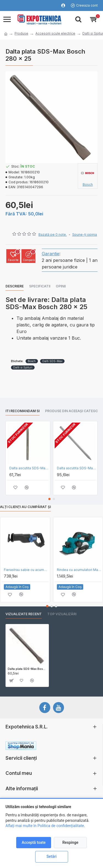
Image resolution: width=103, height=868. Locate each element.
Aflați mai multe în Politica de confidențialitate (45, 826)
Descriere (15, 286)
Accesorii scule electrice (55, 33)
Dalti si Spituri (23, 367)
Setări (51, 856)
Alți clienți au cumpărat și (25, 507)
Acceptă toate (34, 842)
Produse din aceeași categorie (74, 411)
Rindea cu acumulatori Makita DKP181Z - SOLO (79, 570)
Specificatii (40, 286)
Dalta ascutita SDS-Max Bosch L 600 (76, 468)
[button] (49, 499)
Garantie (51, 254)
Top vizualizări (62, 614)
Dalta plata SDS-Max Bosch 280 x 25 (27, 669)
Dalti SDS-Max (52, 361)
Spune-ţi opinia (85, 235)
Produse (21, 33)
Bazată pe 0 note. (53, 235)
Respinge (70, 842)
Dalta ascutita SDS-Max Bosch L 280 (29, 468)
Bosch (32, 361)
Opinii (61, 286)
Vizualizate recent (24, 614)
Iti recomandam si (23, 411)
